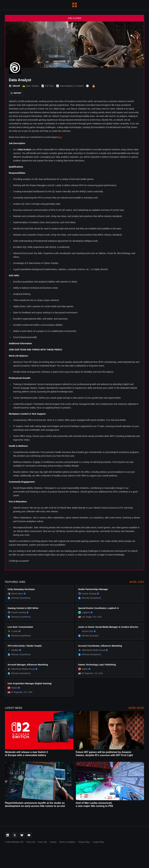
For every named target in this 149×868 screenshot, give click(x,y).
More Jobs (137, 582)
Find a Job (31, 842)
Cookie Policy (98, 842)
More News (136, 708)
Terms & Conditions (67, 842)
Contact (53, 842)
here (60, 137)
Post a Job (42, 842)
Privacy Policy (84, 842)
